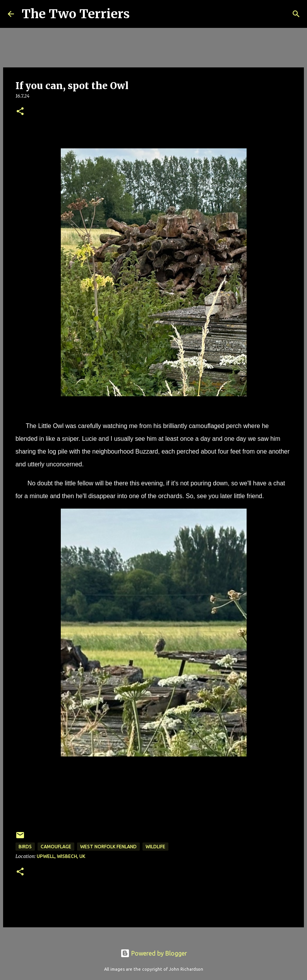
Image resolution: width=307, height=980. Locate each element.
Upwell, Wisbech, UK (61, 856)
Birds (25, 847)
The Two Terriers (76, 14)
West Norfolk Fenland (108, 847)
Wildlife (155, 847)
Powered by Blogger (154, 953)
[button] (20, 112)
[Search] (141, 14)
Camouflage (56, 847)
